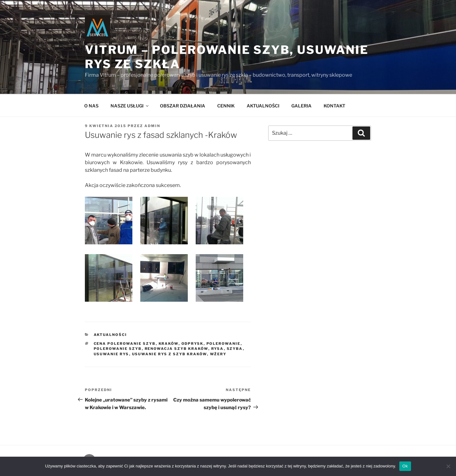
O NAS (91, 106)
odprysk (193, 344)
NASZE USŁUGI (130, 106)
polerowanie (224, 344)
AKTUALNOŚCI (263, 106)
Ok (405, 466)
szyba (235, 349)
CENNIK (226, 106)
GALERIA (301, 106)
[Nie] (448, 466)
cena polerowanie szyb (125, 344)
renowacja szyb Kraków (177, 349)
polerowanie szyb (118, 349)
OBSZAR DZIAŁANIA (183, 106)
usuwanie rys (111, 354)
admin (152, 126)
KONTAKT (334, 106)
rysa (218, 349)
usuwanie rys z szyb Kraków (170, 354)
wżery (218, 354)
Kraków (169, 344)
